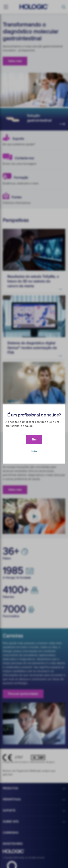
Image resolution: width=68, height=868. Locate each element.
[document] (34, 434)
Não (34, 451)
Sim (34, 440)
